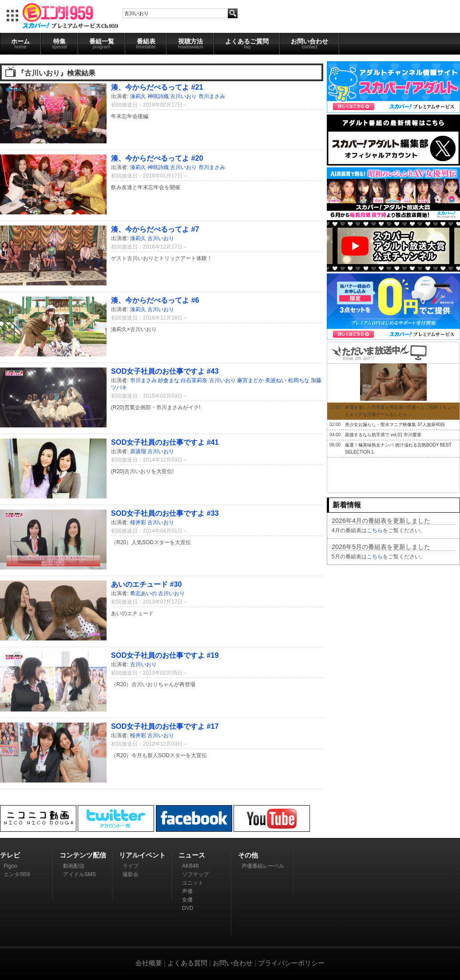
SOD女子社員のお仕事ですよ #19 (165, 655)
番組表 (146, 43)
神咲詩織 (158, 96)
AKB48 (190, 866)
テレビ (10, 855)
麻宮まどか (250, 380)
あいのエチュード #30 (147, 584)
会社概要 (149, 963)
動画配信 (74, 866)
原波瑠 (138, 451)
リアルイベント (142, 855)
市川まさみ (212, 96)
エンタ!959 (17, 874)
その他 (248, 855)
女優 (187, 900)
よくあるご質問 (247, 43)
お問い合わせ (309, 43)
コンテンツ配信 (83, 855)
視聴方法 (190, 43)
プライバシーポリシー (291, 963)
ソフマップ (195, 874)
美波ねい (276, 380)
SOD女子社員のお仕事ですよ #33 (165, 513)
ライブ (131, 866)
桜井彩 (138, 522)
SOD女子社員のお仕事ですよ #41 (165, 442)
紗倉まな (169, 380)
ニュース (192, 855)
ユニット (193, 883)
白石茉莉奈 (194, 380)
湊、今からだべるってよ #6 (155, 300)
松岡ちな (299, 380)
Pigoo (10, 866)
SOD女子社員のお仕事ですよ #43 (165, 371)
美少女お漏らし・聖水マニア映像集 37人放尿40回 (395, 425)
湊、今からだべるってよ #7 (155, 229)
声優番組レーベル (263, 866)
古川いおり (183, 96)
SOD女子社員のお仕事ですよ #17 (165, 726)
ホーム (20, 43)
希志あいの (143, 593)
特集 (59, 43)
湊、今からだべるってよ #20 (157, 158)
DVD (188, 908)
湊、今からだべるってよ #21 (157, 87)
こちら (375, 530)
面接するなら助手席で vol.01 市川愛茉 (383, 435)
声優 (187, 891)
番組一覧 (102, 43)
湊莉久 (138, 96)
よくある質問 (187, 963)
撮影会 (131, 874)
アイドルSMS (79, 874)
